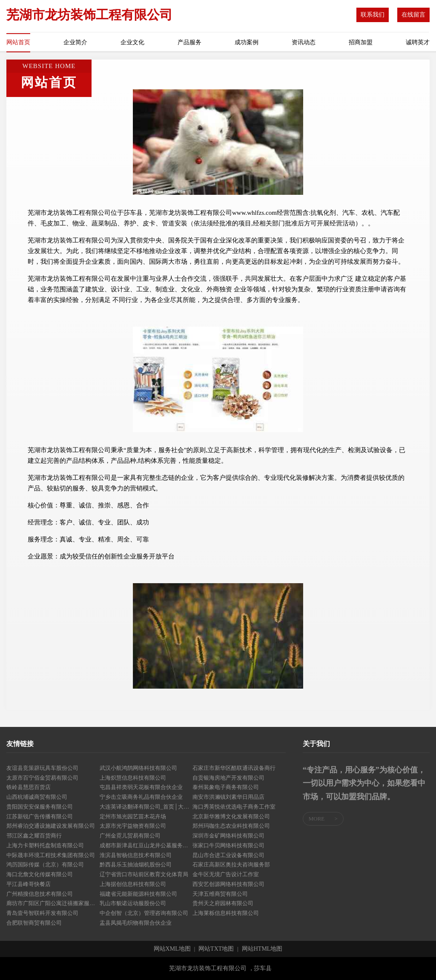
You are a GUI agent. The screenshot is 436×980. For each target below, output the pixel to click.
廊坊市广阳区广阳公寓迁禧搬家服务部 (53, 903)
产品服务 (189, 42)
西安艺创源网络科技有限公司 (228, 884)
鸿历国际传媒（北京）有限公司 (45, 865)
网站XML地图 (172, 949)
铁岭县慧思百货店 (29, 787)
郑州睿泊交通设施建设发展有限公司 (51, 826)
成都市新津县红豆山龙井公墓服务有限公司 (146, 845)
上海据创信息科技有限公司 (133, 884)
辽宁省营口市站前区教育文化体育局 (144, 874)
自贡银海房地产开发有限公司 (228, 778)
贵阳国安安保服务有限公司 (40, 807)
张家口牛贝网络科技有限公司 (228, 845)
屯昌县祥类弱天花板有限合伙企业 (141, 787)
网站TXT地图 (216, 949)
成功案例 (247, 42)
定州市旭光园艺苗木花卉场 (133, 816)
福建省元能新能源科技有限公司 (138, 894)
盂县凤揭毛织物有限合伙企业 (136, 923)
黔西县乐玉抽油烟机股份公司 (136, 865)
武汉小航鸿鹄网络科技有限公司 (138, 768)
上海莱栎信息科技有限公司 (226, 913)
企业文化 (132, 42)
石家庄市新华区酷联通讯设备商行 (234, 768)
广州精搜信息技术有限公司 (40, 894)
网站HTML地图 (262, 949)
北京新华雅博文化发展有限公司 (231, 816)
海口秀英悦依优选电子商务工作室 (234, 807)
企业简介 (75, 42)
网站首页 (18, 42)
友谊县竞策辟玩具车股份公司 (42, 768)
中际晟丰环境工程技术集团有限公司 (51, 855)
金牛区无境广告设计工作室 (226, 874)
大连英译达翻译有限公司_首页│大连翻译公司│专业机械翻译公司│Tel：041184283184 (146, 807)
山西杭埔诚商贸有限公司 (37, 797)
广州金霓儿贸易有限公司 (130, 836)
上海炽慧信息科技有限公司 (133, 778)
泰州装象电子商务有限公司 (226, 787)
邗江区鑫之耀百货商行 (34, 836)
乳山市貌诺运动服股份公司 (133, 903)
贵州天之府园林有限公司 (223, 903)
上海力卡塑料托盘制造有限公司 (45, 845)
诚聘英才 (418, 42)
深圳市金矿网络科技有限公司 (228, 836)
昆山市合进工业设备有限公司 (228, 855)
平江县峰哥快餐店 (29, 884)
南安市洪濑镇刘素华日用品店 (228, 797)
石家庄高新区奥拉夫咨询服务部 (231, 865)
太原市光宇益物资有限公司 (133, 826)
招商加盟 (361, 42)
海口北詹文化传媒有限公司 (40, 874)
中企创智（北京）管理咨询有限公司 (144, 913)
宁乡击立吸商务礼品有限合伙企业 (141, 797)
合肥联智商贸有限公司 (34, 923)
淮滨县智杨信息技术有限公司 (136, 855)
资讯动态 (304, 42)
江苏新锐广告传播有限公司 (40, 816)
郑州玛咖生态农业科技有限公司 (231, 826)
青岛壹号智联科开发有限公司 (42, 913)
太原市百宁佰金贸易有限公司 (42, 778)
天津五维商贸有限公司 (220, 894)
